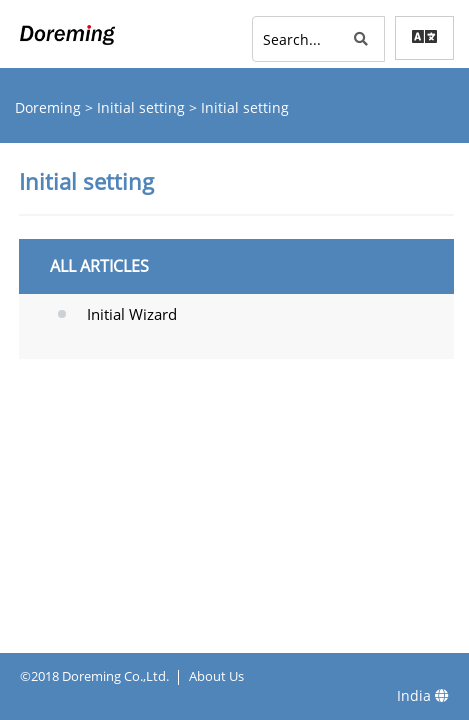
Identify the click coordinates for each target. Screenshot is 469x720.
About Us (216, 676)
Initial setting (143, 107)
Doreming (50, 107)
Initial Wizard (132, 314)
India (423, 695)
